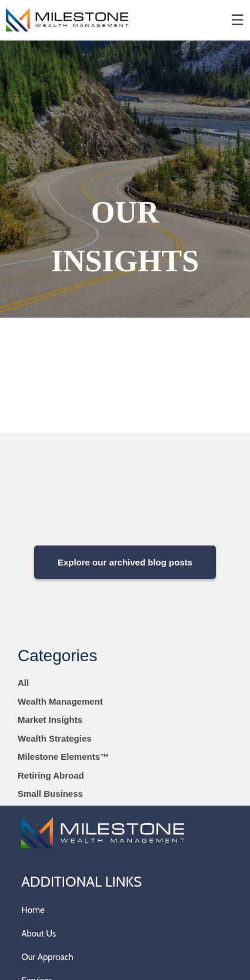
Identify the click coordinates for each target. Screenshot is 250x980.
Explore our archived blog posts (125, 562)
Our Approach (47, 957)
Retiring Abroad (51, 775)
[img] (125, 179)
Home (33, 910)
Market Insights (50, 720)
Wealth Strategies (55, 738)
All (23, 683)
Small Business (50, 794)
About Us (39, 934)
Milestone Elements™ (63, 757)
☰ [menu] (237, 20)
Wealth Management (60, 701)
